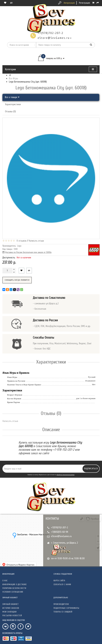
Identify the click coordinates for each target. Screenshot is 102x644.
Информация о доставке (15, 584)
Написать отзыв (36, 241)
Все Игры (13, 78)
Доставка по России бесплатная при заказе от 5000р (28, 252)
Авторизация (69, 3)
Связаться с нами (62, 584)
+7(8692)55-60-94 (60, 532)
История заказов (11, 608)
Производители (61, 604)
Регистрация (84, 3)
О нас (5, 581)
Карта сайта (59, 581)
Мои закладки (9, 612)
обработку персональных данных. (66, 475)
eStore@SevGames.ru (61, 536)
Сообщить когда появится (17, 280)
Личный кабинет (10, 604)
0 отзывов (21, 241)
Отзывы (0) (10, 111)
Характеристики (13, 104)
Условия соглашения (13, 592)
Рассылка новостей (12, 615)
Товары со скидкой (63, 612)
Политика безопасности (14, 588)
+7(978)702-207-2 (59, 528)
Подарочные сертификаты (66, 608)
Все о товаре (12, 97)
